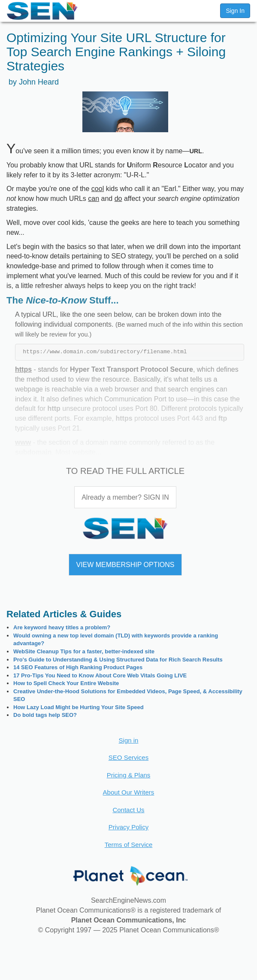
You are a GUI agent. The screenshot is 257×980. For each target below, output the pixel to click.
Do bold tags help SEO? (45, 715)
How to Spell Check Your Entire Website (66, 683)
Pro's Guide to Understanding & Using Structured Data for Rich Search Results (118, 660)
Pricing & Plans (129, 775)
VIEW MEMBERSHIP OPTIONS (125, 565)
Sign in (129, 740)
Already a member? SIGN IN (125, 497)
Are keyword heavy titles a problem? (62, 627)
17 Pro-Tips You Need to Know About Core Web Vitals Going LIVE (100, 675)
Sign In (235, 11)
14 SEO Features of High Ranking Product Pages (78, 667)
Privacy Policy (128, 827)
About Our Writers (129, 792)
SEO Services (128, 757)
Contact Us (128, 810)
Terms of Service (129, 845)
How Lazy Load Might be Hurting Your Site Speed (79, 707)
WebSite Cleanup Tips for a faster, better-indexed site (84, 651)
